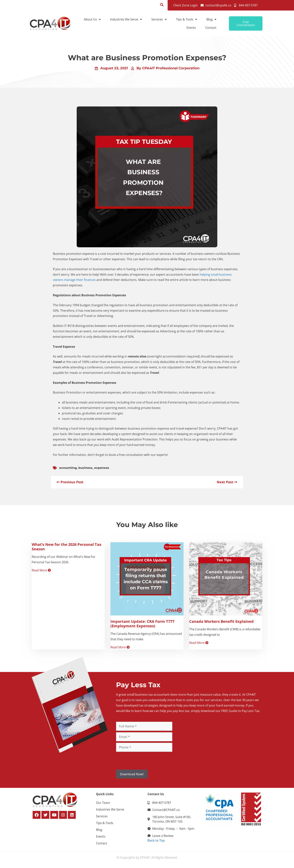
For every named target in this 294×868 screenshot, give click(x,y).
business (85, 468)
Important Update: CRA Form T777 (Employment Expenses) (142, 624)
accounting (68, 468)
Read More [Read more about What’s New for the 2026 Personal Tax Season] (41, 570)
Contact (211, 28)
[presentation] (145, 761)
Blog (211, 19)
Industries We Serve (126, 19)
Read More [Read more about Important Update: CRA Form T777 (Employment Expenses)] (120, 647)
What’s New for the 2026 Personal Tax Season (67, 547)
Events (191, 28)
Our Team (103, 803)
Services (159, 19)
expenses (102, 468)
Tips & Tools (187, 19)
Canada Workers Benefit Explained (221, 621)
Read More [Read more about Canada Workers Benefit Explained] (199, 643)
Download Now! (132, 774)
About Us (92, 19)
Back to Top (156, 840)
